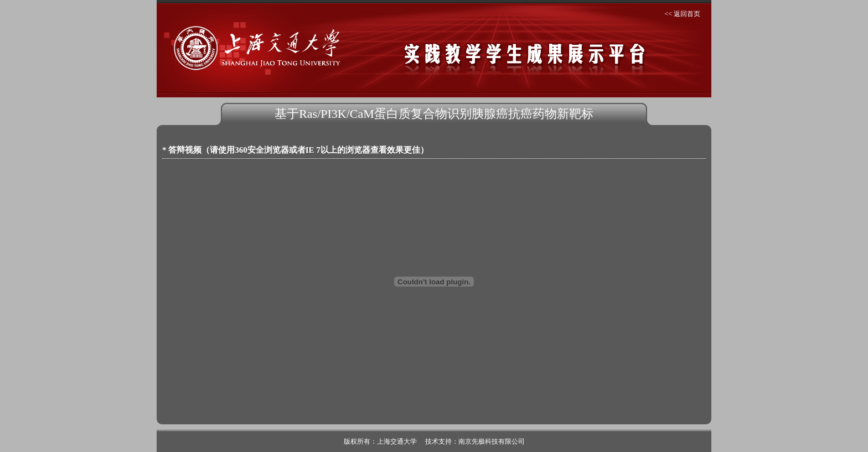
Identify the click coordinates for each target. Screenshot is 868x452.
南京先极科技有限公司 (492, 441)
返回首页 (687, 14)
